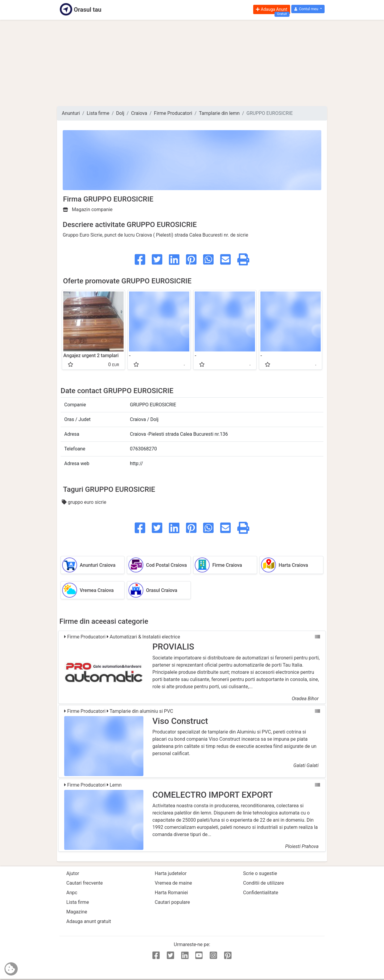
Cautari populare (172, 902)
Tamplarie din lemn (219, 113)
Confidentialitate (261, 893)
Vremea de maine (173, 883)
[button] (308, 9)
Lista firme (98, 113)
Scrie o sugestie (260, 873)
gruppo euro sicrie (84, 502)
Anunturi (71, 113)
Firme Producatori (173, 113)
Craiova (139, 113)
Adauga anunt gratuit (89, 921)
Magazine (77, 912)
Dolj (120, 113)
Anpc (72, 893)
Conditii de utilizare (263, 883)
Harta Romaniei (171, 893)
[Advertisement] (192, 63)
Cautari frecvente (85, 883)
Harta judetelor (171, 873)
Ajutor (73, 873)
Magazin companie (88, 209)
